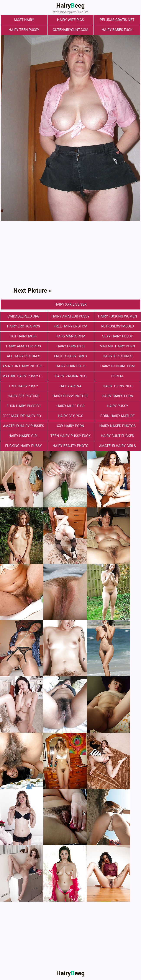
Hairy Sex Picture (24, 396)
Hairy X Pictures (117, 356)
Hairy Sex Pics (70, 416)
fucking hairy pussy (24, 446)
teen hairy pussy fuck (70, 436)
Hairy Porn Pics (70, 346)
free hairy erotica (71, 326)
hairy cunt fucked (118, 436)
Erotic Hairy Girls (71, 356)
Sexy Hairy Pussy (117, 336)
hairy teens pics (118, 386)
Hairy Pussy (117, 406)
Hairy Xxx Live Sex (70, 304)
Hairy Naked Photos (117, 426)
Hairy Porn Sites (70, 366)
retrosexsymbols (117, 326)
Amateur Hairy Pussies (24, 426)
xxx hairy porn (70, 426)
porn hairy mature (118, 416)
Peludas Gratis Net (117, 20)
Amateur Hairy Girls (117, 446)
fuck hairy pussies (24, 406)
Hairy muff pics (70, 406)
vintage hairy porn (117, 346)
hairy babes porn (117, 396)
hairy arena (71, 386)
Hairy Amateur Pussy (70, 316)
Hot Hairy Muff (24, 336)
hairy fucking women (117, 316)
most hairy (24, 20)
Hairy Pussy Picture (70, 396)
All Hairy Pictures (23, 356)
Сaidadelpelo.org (23, 316)
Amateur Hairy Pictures (24, 366)
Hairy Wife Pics (70, 20)
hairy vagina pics (71, 376)
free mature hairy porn (24, 416)
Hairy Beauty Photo (70, 446)
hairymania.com (70, 336)
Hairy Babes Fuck (117, 30)
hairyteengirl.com (118, 366)
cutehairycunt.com (70, 30)
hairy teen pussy (24, 30)
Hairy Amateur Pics (24, 346)
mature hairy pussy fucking (25, 376)
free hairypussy (24, 386)
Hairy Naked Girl (24, 436)
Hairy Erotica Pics (23, 326)
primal (117, 376)
